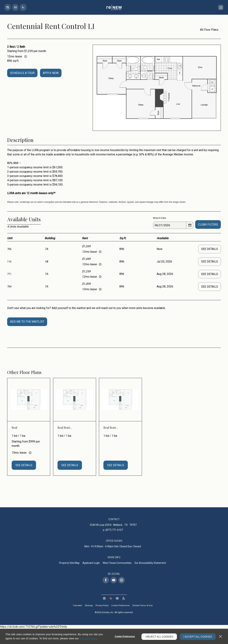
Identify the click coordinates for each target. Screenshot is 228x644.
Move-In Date (160, 218)
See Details (210, 249)
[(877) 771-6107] (24, 7)
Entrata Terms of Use (144, 606)
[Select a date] (190, 225)
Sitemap (87, 606)
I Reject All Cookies (158, 636)
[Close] (220, 636)
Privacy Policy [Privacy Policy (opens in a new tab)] (101, 606)
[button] (8, 7)
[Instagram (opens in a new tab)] (122, 580)
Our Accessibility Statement (150, 563)
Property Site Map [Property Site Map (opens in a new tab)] (69, 563)
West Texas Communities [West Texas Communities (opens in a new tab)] (117, 563)
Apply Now (51, 73)
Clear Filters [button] (208, 224)
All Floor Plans (207, 30)
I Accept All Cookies (197, 636)
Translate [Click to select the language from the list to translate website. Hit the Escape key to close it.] (76, 606)
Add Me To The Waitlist (27, 322)
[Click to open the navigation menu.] (220, 7)
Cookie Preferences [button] (121, 606)
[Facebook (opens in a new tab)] (106, 580)
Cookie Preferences (123, 636)
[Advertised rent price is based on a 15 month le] (30, 453)
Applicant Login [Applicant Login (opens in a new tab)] (91, 563)
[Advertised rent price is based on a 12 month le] (26, 57)
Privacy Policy (88, 638)
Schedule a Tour (22, 73)
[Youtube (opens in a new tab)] (114, 580)
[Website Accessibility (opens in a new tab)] (124, 599)
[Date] (170, 225)
